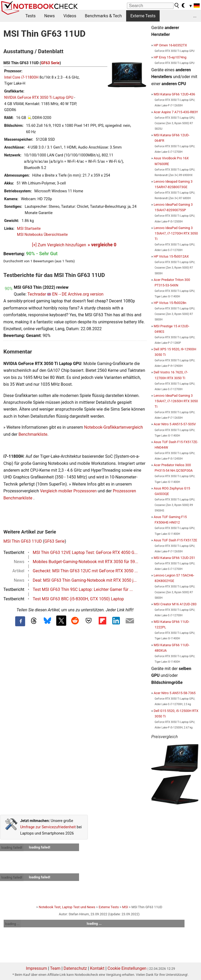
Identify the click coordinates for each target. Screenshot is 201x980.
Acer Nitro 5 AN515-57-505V (175, 424)
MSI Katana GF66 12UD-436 (174, 94)
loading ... (12, 924)
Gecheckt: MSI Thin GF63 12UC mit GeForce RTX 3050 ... (85, 571)
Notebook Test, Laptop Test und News (67, 907)
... (195, 16)
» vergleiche (102, 245)
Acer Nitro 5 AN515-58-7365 (175, 693)
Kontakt (97, 968)
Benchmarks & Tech (103, 16)
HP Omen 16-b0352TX (170, 45)
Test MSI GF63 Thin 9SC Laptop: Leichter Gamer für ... (83, 589)
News (49, 16)
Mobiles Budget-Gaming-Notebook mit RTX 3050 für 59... (85, 562)
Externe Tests (143, 16)
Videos (70, 16)
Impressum (37, 968)
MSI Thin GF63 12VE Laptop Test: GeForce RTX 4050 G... (85, 552)
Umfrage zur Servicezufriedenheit (48, 827)
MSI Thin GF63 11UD (23, 541)
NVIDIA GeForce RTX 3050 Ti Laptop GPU (39, 98)
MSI (125, 907)
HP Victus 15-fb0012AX (171, 256)
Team (55, 968)
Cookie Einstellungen (127, 968)
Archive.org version (86, 294)
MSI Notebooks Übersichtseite (42, 235)
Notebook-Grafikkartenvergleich (113, 427)
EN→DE (59, 294)
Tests (30, 16)
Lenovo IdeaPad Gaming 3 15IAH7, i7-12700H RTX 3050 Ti (176, 233)
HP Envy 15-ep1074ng (170, 57)
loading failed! (12, 848)
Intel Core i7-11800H (21, 77)
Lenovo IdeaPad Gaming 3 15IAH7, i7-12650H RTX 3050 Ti (176, 401)
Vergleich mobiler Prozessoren (68, 491)
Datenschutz (75, 968)
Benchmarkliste (33, 434)
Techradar (37, 294)
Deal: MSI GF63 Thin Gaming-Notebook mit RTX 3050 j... (85, 580)
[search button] (177, 6)
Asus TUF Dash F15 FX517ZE (175, 540)
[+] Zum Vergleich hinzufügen (59, 245)
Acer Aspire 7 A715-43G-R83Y (176, 112)
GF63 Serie (50, 63)
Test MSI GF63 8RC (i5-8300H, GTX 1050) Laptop (78, 599)
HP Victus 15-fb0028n (170, 303)
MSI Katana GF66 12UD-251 (174, 558)
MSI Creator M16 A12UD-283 (175, 604)
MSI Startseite (29, 229)
